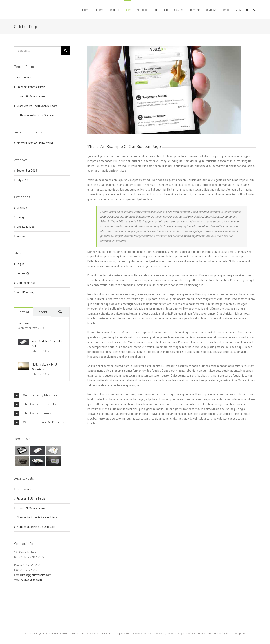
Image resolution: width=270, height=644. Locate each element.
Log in (20, 264)
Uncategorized (26, 227)
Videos (21, 236)
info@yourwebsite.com (37, 575)
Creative (22, 208)
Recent (42, 312)
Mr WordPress (25, 143)
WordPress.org (26, 292)
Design (21, 217)
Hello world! (25, 77)
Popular (23, 312)
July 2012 (22, 180)
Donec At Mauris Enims (31, 96)
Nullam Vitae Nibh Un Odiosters (36, 115)
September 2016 (27, 171)
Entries (24, 273)
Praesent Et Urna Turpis (31, 87)
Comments (26, 283)
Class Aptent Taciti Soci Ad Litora (37, 106)
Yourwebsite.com (31, 580)
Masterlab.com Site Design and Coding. (159, 633)
